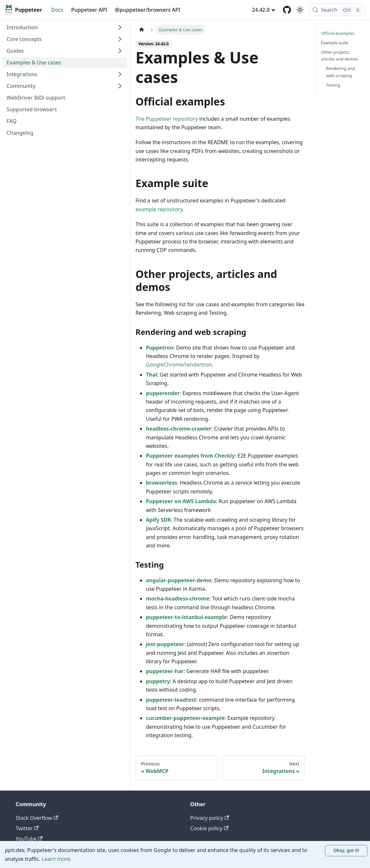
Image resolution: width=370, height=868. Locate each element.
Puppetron (160, 348)
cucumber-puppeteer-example (185, 718)
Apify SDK (158, 520)
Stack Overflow (37, 818)
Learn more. (57, 859)
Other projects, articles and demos (339, 55)
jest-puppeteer (165, 644)
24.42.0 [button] (261, 10)
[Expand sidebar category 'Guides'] (120, 51)
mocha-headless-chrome (178, 599)
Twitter (27, 828)
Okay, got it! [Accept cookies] (346, 850)
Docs (57, 10)
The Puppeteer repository (167, 119)
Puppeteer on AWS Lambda (181, 501)
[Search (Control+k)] (337, 10)
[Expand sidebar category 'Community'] (120, 86)
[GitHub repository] (287, 10)
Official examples (338, 33)
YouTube (29, 839)
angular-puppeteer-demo (179, 580)
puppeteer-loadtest (171, 700)
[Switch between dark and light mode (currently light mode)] (300, 10)
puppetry (158, 681)
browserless (161, 483)
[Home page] (142, 30)
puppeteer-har (165, 671)
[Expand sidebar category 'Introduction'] (120, 27)
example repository (159, 209)
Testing (333, 85)
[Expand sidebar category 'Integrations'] (120, 74)
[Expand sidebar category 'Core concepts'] (120, 39)
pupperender (163, 393)
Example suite (334, 43)
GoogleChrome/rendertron (179, 365)
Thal (151, 375)
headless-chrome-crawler (179, 429)
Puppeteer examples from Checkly (190, 456)
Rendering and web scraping (341, 72)
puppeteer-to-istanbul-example (186, 617)
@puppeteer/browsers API (148, 10)
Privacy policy (210, 818)
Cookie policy (209, 828)
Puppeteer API (89, 10)
